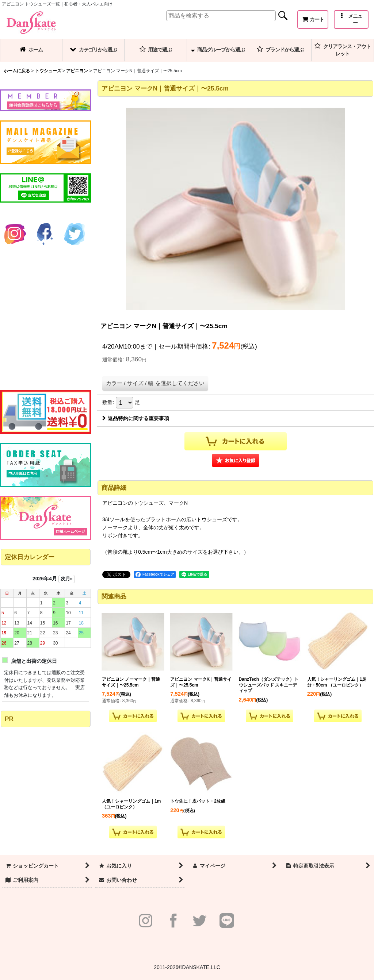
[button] (351, 20)
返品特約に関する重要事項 (136, 418)
